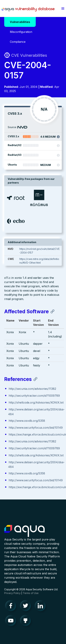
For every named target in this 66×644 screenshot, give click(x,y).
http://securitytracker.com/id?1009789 (34, 396)
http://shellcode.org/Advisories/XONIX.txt (36, 402)
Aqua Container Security (24, 531)
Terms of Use (31, 593)
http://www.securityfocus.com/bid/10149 (36, 428)
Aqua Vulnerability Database (28, 9)
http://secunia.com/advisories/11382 (32, 389)
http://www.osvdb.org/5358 (27, 421)
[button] (63, 8)
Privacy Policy (12, 593)
